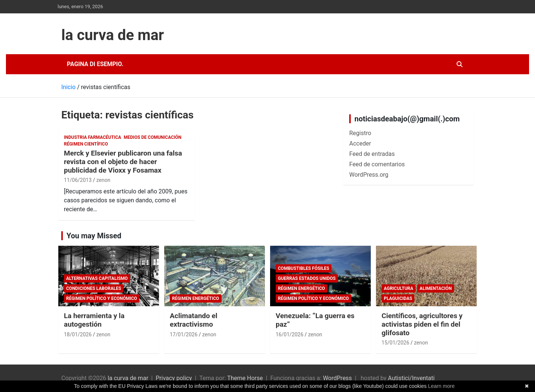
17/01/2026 (184, 334)
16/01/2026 (290, 334)
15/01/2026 (395, 343)
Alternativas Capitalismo (97, 278)
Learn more (441, 386)
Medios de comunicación (153, 137)
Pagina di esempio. (95, 64)
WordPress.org (369, 175)
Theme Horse (245, 378)
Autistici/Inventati (411, 378)
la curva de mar (113, 35)
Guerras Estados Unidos (307, 278)
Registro (360, 133)
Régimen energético (196, 298)
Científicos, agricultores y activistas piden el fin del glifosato (422, 324)
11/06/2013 (78, 180)
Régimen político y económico (102, 298)
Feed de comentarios (377, 164)
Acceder (360, 143)
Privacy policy (174, 378)
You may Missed (94, 236)
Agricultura (398, 288)
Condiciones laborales (94, 288)
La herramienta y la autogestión (94, 320)
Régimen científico (86, 144)
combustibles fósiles (304, 268)
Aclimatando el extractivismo (194, 320)
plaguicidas (398, 298)
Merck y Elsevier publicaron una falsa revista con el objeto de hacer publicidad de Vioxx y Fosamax (123, 162)
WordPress (337, 378)
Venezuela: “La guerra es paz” (315, 320)
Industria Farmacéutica (93, 137)
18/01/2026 (78, 334)
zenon (103, 180)
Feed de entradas (372, 154)
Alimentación (436, 288)
